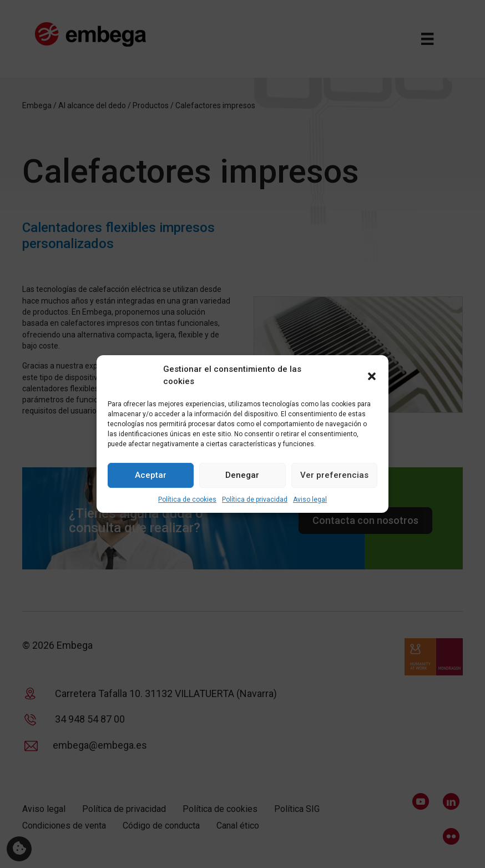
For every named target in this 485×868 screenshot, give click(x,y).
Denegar (242, 475)
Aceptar (151, 475)
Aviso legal (310, 499)
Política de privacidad (255, 499)
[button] (372, 376)
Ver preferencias (334, 475)
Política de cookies (187, 499)
